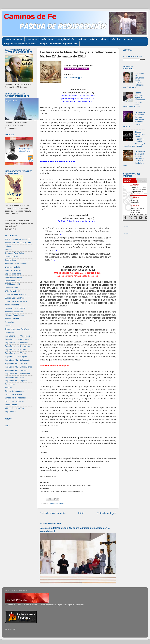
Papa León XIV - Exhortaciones (19, 367)
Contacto (129, 39)
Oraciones (10, 332)
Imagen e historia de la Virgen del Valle (59, 44)
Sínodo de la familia (14, 394)
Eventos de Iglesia (14, 39)
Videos (104, 39)
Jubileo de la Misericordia (16, 301)
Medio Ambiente (12, 305)
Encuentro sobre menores (16, 263)
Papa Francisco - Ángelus (16, 356)
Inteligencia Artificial (14, 277)
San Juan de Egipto (73, 78)
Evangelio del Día (65, 39)
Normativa (10, 322)
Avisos (8, 246)
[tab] (129, 180)
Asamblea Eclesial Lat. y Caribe (19, 243)
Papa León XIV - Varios (15, 377)
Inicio (81, 513)
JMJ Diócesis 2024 (13, 281)
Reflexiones (47, 39)
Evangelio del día (57, 503)
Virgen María (11, 412)
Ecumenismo (11, 260)
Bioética (9, 250)
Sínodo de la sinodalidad (16, 398)
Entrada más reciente (53, 513)
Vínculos (116, 39)
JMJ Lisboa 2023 (12, 284)
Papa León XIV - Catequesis (17, 360)
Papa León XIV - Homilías (16, 370)
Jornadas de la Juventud (16, 294)
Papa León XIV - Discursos (17, 363)
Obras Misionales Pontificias (17, 329)
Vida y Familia (11, 405)
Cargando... (128, 226)
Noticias (82, 39)
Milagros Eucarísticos (14, 315)
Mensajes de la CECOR (15, 308)
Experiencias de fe (13, 274)
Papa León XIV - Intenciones (17, 374)
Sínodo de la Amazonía (15, 391)
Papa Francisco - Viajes (15, 353)
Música (93, 39)
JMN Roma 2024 (12, 291)
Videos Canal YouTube (15, 408)
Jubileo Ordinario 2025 (15, 298)
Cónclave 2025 (12, 257)
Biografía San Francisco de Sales (20, 44)
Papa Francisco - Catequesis (18, 336)
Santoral (9, 388)
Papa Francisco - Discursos (17, 339)
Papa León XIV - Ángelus (16, 381)
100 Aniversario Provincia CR (18, 239)
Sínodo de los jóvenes (15, 401)
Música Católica (12, 319)
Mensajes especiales (14, 312)
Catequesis (32, 39)
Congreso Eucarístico (14, 253)
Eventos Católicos (13, 270)
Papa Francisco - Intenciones (18, 346)
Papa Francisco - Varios (15, 350)
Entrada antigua (107, 513)
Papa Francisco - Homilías (16, 343)
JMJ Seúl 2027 (11, 288)
